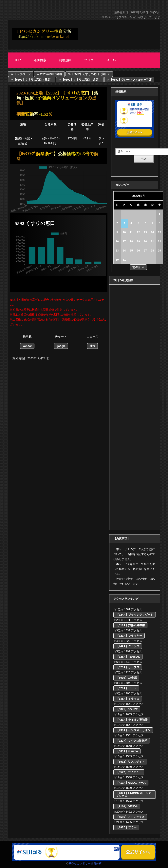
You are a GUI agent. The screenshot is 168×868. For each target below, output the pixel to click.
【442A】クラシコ (128, 646)
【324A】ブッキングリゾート (134, 615)
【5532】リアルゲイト (130, 762)
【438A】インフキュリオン (133, 730)
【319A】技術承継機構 (130, 625)
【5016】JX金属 (126, 678)
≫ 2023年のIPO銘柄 (49, 74)
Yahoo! (27, 346)
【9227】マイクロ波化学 (131, 741)
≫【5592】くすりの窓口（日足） (32, 80)
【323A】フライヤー (129, 636)
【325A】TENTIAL (128, 657)
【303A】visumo (127, 751)
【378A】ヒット (126, 688)
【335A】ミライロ (128, 699)
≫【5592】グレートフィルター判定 (129, 80)
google (61, 346)
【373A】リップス (128, 667)
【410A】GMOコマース (131, 783)
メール (111, 60)
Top (18, 60)
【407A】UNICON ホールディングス (133, 795)
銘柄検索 (40, 60)
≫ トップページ (21, 74)
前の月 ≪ (138, 267)
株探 (92, 346)
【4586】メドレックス (130, 817)
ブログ (89, 60)
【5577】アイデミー (129, 772)
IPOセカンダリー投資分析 (85, 863)
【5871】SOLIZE (127, 709)
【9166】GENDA (127, 806)
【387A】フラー (126, 827)
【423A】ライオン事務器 (132, 720)
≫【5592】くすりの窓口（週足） (80, 80)
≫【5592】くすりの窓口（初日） (89, 74)
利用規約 (65, 60)
